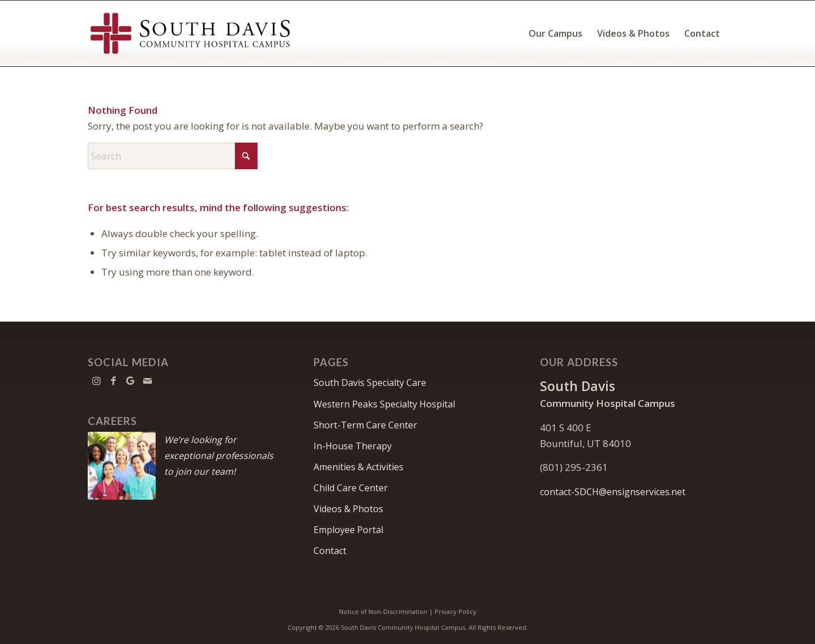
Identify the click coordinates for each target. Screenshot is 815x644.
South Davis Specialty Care (370, 383)
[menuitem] (556, 33)
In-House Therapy (353, 446)
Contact (330, 551)
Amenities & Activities (359, 467)
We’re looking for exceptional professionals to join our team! (219, 456)
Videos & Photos (348, 509)
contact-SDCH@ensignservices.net (613, 492)
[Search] (173, 156)
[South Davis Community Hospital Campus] (191, 33)
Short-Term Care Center (365, 425)
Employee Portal (348, 530)
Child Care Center (351, 488)
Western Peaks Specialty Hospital (384, 404)
